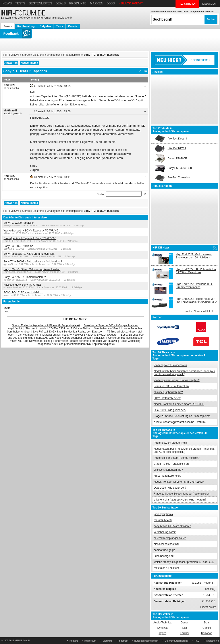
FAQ (197, 641)
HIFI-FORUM (11, 55)
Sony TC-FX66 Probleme (18, 246)
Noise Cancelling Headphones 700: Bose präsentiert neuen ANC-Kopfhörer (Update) (88, 342)
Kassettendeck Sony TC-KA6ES (22, 285)
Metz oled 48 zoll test (166, 568)
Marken (96, 3)
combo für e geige (164, 550)
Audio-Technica (162, 623)
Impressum (90, 641)
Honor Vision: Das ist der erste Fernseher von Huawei (85, 341)
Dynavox (163, 628)
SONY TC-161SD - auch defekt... (23, 292)
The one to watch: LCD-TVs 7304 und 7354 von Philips (58, 329)
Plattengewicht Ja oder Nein (170, 365)
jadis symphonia (163, 514)
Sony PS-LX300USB (180, 168)
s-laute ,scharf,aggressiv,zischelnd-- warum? (180, 422)
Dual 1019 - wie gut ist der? (170, 410)
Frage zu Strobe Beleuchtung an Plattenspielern (182, 416)
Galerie (73, 26)
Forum (8, 26)
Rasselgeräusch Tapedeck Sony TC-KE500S (30, 238)
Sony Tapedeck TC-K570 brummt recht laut (29, 254)
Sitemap (123, 641)
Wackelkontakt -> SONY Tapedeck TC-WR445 (31, 231)
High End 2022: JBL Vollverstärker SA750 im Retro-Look (196, 271)
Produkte (78, 3)
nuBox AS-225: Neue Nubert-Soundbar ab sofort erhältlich (70, 338)
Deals (61, 3)
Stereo (26, 55)
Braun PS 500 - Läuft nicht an (171, 386)
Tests (20, 3)
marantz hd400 (163, 520)
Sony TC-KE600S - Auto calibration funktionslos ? (33, 262)
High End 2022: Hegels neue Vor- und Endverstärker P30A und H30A (196, 300)
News (7, 3)
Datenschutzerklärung (177, 641)
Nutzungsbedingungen (146, 641)
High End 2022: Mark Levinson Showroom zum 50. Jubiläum (194, 256)
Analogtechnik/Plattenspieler (64, 55)
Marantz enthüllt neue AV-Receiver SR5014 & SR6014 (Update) (80, 335)
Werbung (108, 641)
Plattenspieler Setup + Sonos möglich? (177, 380)
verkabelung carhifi (165, 532)
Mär (7, 311)
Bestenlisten (40, 3)
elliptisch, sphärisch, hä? (168, 392)
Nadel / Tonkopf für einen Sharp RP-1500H (179, 404)
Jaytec (163, 633)
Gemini (207, 628)
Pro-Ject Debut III (178, 139)
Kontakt (74, 641)
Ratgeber (45, 26)
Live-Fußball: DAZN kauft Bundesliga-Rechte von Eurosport (68, 332)
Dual (207, 623)
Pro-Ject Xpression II (180, 178)
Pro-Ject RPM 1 (177, 148)
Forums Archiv (208, 607)
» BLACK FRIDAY (131, 3)
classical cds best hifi (166, 544)
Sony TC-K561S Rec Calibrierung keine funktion (32, 269)
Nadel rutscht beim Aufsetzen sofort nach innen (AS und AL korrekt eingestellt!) (184, 373)
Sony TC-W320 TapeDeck (19, 223)
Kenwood (207, 633)
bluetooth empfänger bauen (170, 538)
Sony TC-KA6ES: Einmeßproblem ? (25, 277)
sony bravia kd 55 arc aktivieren (173, 526)
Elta (185, 628)
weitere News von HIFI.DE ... (201, 311)
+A (145, 71)
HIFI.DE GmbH (22, 641)
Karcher (185, 633)
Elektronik (39, 55)
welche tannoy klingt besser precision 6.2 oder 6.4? (184, 562)
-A (140, 71)
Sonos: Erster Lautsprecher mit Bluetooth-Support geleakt (46, 325)
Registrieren (212, 641)
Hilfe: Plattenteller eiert (167, 398)
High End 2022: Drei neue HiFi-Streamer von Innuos (194, 286)
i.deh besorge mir (164, 556)
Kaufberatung (26, 26)
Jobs (111, 3)
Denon (184, 623)
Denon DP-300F (177, 159)
